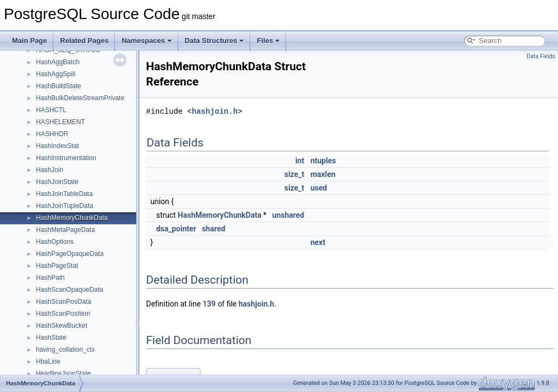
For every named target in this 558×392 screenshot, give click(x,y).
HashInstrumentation (66, 158)
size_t (294, 174)
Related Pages (84, 41)
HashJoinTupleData (65, 206)
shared (213, 229)
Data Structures (214, 41)
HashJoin (50, 170)
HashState (51, 338)
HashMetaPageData (65, 230)
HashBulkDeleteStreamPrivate (80, 98)
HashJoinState (57, 182)
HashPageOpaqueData (70, 254)
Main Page (29, 41)
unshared (289, 215)
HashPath (50, 278)
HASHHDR (52, 134)
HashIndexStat (57, 146)
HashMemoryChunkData (72, 218)
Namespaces (147, 41)
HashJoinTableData (64, 194)
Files (268, 41)
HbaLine (48, 362)
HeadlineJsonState (63, 373)
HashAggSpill (56, 74)
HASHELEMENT (60, 122)
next (318, 242)
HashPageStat (57, 266)
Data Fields (541, 56)
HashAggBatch (58, 62)
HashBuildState (59, 86)
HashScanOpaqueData (69, 290)
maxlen (323, 174)
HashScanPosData (63, 302)
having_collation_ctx (65, 350)
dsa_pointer (176, 229)
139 (209, 304)
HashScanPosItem (63, 314)
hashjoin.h (215, 111)
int (300, 161)
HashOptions (55, 242)
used (319, 188)
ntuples (323, 161)
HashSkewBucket (62, 326)
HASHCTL (51, 110)
